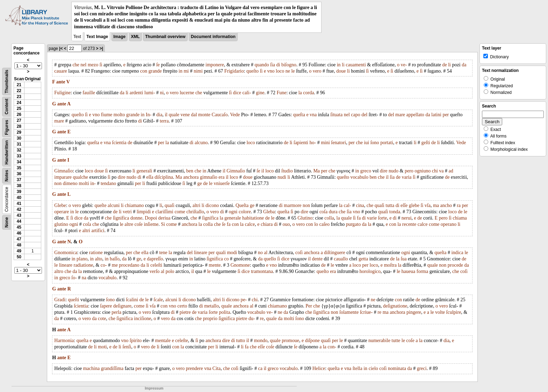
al (266, 253)
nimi (198, 71)
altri (197, 205)
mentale (163, 341)
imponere (215, 65)
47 (19, 239)
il (166, 115)
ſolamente (349, 312)
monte (204, 115)
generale (233, 218)
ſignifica (121, 218)
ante (61, 82)
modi (232, 253)
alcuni (114, 205)
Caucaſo (220, 115)
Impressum (154, 388)
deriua (164, 218)
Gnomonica (66, 253)
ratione (96, 253)
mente (215, 265)
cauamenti (356, 65)
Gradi (60, 300)
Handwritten (7, 152)
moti (102, 347)
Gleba (269, 212)
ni (162, 93)
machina (91, 368)
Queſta (242, 205)
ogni (233, 212)
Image (120, 37)
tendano (108, 183)
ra (459, 205)
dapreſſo (155, 259)
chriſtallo (195, 212)
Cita (217, 368)
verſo (155, 271)
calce (250, 224)
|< (61, 49)
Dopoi (151, 218)
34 (19, 162)
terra (164, 121)
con (144, 71)
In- (149, 115)
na (84, 278)
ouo (286, 224)
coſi (299, 253)
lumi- (150, 93)
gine (260, 93)
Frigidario (234, 71)
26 (19, 114)
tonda (395, 212)
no (260, 253)
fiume (107, 115)
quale (174, 115)
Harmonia (64, 341)
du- (252, 319)
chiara (267, 224)
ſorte (382, 218)
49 (19, 251)
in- (93, 183)
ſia (273, 65)
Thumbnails (7, 82)
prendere (194, 368)
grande (155, 71)
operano (449, 224)
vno (271, 71)
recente (409, 224)
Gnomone (240, 265)
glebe (414, 205)
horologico (370, 271)
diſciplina (164, 177)
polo (170, 271)
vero (317, 71)
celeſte (182, 341)
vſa (428, 205)
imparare (63, 177)
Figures (7, 127)
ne (288, 71)
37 (19, 180)
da (464, 65)
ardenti (136, 93)
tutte (396, 341)
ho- (313, 143)
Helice (319, 368)
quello (270, 259)
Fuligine (62, 93)
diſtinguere (335, 253)
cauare (61, 71)
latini (436, 115)
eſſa (150, 177)
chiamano (134, 205)
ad (451, 171)
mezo (93, 65)
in (339, 65)
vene (185, 115)
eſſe (404, 205)
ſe (158, 65)
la (300, 93)
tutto (241, 341)
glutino (61, 224)
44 (19, 221)
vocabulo (359, 177)
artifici (98, 231)
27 (19, 120)
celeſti (156, 265)
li (343, 65)
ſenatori (338, 143)
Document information (213, 37)
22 (19, 91)
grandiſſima (112, 368)
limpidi (144, 212)
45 (19, 227)
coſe (139, 224)
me (115, 265)
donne (136, 218)
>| (101, 49)
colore (245, 212)
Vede (235, 115)
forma (422, 271)
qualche (81, 177)
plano (82, 259)
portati (387, 143)
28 (19, 126)
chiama (460, 218)
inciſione (143, 319)
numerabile (379, 341)
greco (366, 171)
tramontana (262, 271)
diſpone (312, 341)
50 (19, 257)
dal (194, 115)
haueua (409, 271)
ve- (404, 65)
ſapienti (301, 143)
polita (224, 312)
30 (19, 138)
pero (409, 171)
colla (329, 218)
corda (308, 93)
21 (19, 85)
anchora (191, 177)
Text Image (97, 37)
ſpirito (136, 341)
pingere (414, 312)
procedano (129, 265)
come (180, 212)
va (441, 171)
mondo (261, 341)
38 (19, 186)
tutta (390, 205)
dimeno (70, 183)
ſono (375, 143)
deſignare (122, 306)
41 (19, 204)
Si (163, 224)
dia (159, 115)
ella (145, 253)
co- (104, 265)
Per (309, 306)
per (446, 115)
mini (325, 143)
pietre (185, 312)
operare (62, 212)
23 (19, 97)
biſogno (289, 65)
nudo (394, 171)
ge (199, 183)
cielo (373, 368)
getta (363, 259)
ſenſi (127, 347)
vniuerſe (222, 183)
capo (355, 115)
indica (457, 253)
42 (19, 209)
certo (182, 306)
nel (83, 65)
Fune (281, 93)
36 (19, 174)
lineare (201, 253)
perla (116, 312)
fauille (89, 93)
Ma (316, 171)
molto (119, 115)
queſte (100, 205)
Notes (7, 175)
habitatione (253, 218)
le (293, 71)
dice (237, 93)
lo (316, 224)
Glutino (305, 218)
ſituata (336, 115)
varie (372, 218)
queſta (299, 115)
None (7, 222)
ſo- (74, 278)
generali (145, 171)
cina (360, 205)
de (445, 65)
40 (19, 198)
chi (435, 171)
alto (99, 259)
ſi (101, 65)
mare (400, 115)
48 (19, 245)
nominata (397, 368)
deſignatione (395, 306)
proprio (210, 319)
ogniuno (423, 171)
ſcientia (119, 143)
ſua (403, 259)
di (278, 65)
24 (19, 103)
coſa (323, 212)
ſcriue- (366, 312)
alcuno (201, 143)
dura (333, 212)
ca (260, 368)
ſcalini (132, 300)
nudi (282, 177)
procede (455, 265)
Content (7, 106)
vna (313, 115)
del (364, 115)
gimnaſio (209, 177)
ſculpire (454, 312)
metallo (211, 306)
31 (19, 144)
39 (19, 192)
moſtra (390, 265)
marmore (293, 205)
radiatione (83, 265)
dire (384, 171)
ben (190, 171)
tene (163, 253)
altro (59, 271)
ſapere (106, 306)
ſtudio (287, 171)
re (379, 312)
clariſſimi (164, 212)
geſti (426, 143)
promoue (290, 341)
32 (19, 150)
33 (19, 156)
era (221, 177)
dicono (212, 205)
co (226, 259)
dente (317, 259)
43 (19, 215)
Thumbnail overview (165, 37)
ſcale (158, 300)
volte (440, 312)
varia (407, 177)
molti (84, 183)
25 (19, 109)
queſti (74, 300)
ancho (446, 205)
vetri (127, 212)
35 (19, 168)
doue (341, 71)
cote (102, 319)
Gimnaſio (63, 171)
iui (366, 143)
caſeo (325, 224)
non (58, 183)
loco (280, 71)
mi (186, 71)
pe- (244, 300)
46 (19, 233)
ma (436, 205)
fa (359, 218)
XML (135, 37)
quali (221, 253)
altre (129, 224)
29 (19, 132)
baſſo (115, 259)
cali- (247, 93)
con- (332, 347)
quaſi (170, 205)
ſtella (358, 368)
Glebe (60, 205)
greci (422, 368)
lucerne (187, 93)
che (76, 65)
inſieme (151, 224)
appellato (415, 115)
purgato (354, 224)
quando (262, 65)
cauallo (341, 259)
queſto (253, 71)
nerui (407, 218)
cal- (348, 205)
